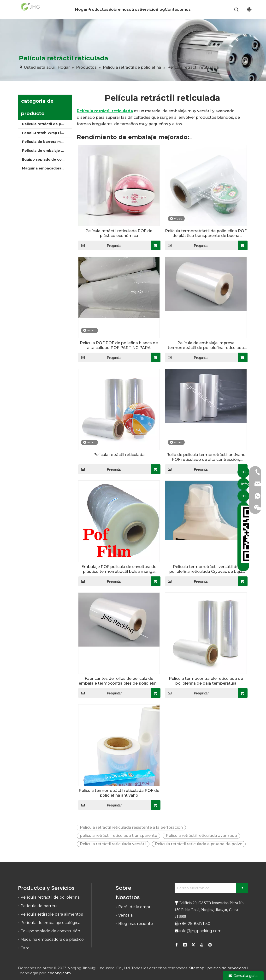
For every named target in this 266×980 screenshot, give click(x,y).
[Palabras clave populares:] (237, 10)
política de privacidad (227, 968)
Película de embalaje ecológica (47, 151)
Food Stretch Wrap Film (44, 133)
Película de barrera (39, 906)
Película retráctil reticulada (119, 455)
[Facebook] (177, 945)
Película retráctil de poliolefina (47, 124)
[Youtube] (202, 945)
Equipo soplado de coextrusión (47, 159)
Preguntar (100, 245)
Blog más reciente (136, 924)
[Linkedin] (185, 945)
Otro (25, 948)
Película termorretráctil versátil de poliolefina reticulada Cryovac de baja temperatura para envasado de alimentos (206, 569)
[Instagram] (210, 945)
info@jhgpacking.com (200, 931)
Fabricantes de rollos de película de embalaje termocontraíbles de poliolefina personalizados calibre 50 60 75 (119, 681)
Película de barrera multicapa (47, 142)
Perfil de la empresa (138, 907)
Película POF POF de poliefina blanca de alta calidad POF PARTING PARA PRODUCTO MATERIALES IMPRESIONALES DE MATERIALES (119, 345)
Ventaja (125, 915)
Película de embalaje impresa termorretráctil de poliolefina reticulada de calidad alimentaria (206, 345)
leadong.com (59, 973)
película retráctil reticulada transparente (118, 836)
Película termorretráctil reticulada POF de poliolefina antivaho (119, 793)
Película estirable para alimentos (52, 914)
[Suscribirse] (242, 888)
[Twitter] (193, 945)
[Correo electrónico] (204, 888)
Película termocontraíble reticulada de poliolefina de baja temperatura (206, 681)
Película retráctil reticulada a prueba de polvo (199, 844)
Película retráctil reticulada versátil (113, 844)
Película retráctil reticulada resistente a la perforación (131, 827)
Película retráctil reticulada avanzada (201, 836)
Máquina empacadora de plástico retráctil (47, 168)
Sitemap (197, 968)
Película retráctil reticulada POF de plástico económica (119, 233)
